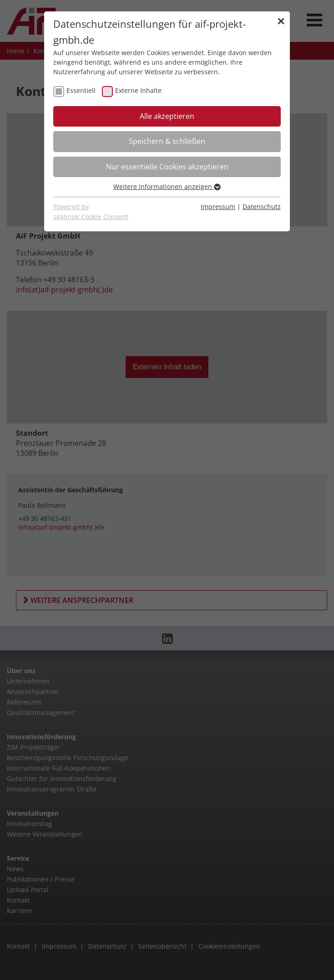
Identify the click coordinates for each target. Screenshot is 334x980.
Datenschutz (262, 207)
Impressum (218, 207)
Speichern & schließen (167, 141)
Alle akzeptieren (167, 116)
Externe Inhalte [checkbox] (138, 90)
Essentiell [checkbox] (81, 90)
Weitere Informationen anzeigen (167, 186)
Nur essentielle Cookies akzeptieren (167, 167)
